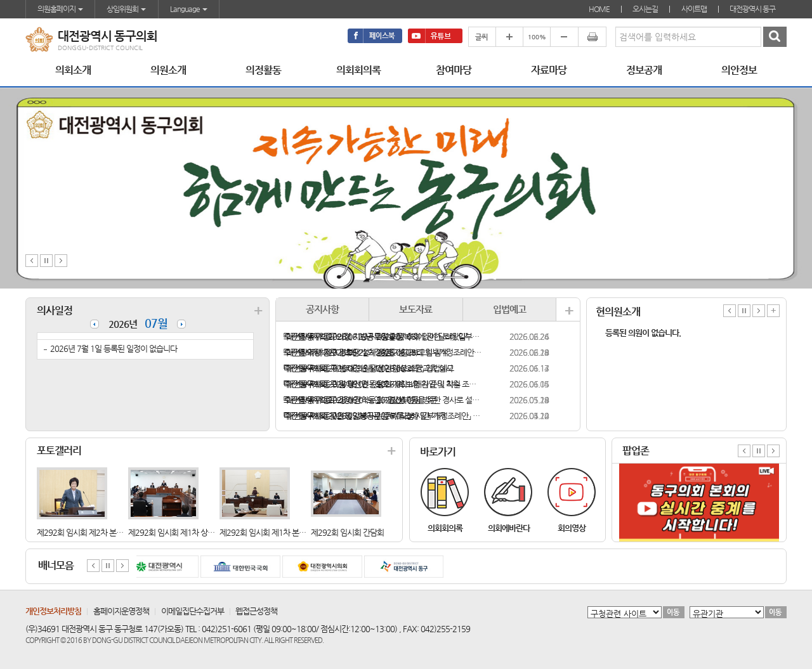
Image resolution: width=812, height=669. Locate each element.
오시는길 (645, 9)
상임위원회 (126, 9)
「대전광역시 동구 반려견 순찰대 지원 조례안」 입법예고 (369, 368)
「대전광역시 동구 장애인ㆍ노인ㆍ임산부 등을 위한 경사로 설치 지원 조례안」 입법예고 (383, 400)
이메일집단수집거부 (193, 611)
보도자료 (416, 309)
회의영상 (572, 528)
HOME (599, 9)
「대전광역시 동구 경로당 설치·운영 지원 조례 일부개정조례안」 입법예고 (383, 352)
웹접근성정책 (256, 611)
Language (189, 9)
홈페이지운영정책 (121, 611)
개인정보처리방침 (53, 611)
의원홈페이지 (60, 9)
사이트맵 (694, 9)
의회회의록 (445, 528)
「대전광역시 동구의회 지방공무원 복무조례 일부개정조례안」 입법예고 (383, 416)
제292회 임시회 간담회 (347, 532)
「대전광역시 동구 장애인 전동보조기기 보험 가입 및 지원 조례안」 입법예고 (383, 384)
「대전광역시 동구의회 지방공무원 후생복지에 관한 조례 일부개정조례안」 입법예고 (383, 336)
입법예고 (509, 309)
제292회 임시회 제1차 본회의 (266, 532)
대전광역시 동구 (752, 9)
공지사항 (322, 309)
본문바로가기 (0, 0)
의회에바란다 (509, 528)
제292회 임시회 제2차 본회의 (83, 532)
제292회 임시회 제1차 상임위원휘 (182, 532)
